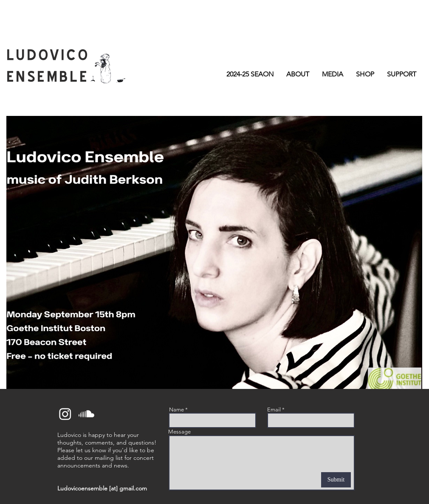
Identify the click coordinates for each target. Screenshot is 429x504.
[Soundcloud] (86, 414)
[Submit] (336, 480)
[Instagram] (65, 414)
